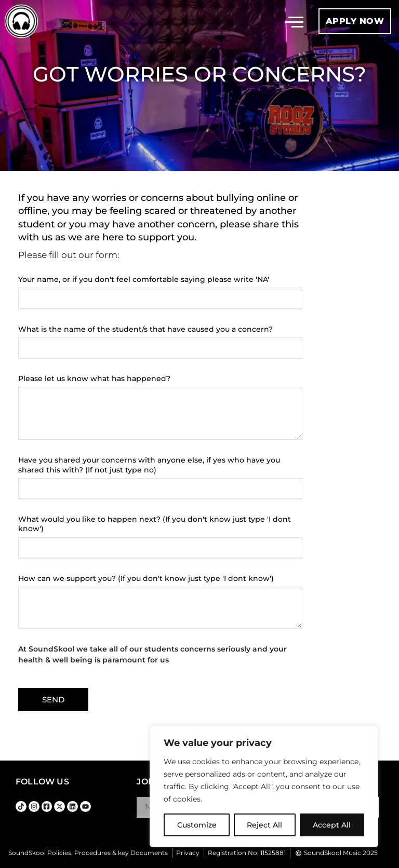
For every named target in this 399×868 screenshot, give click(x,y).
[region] (264, 786)
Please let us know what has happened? (94, 378)
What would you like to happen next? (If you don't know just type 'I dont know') (155, 524)
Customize (197, 825)
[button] (294, 21)
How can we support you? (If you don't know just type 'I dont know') (146, 578)
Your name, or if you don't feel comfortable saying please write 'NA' (144, 279)
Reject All (265, 825)
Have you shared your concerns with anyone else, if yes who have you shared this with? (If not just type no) (149, 465)
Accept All (332, 825)
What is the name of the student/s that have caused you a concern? (145, 329)
